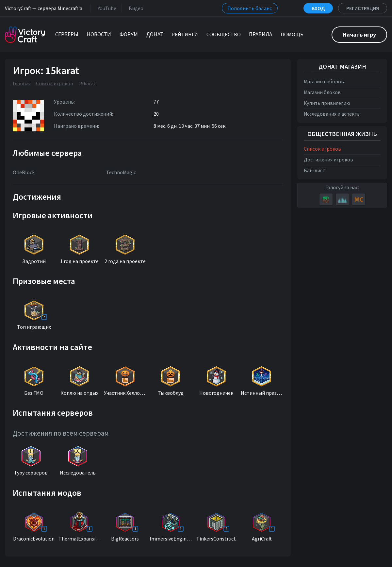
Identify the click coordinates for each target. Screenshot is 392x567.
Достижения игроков (328, 160)
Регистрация (363, 8)
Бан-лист (314, 170)
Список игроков (55, 83)
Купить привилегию (327, 103)
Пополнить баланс (250, 8)
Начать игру (359, 34)
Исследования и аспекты (332, 114)
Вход (318, 8)
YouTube (106, 8)
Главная (22, 83)
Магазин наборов (324, 82)
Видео (135, 8)
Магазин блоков (322, 92)
